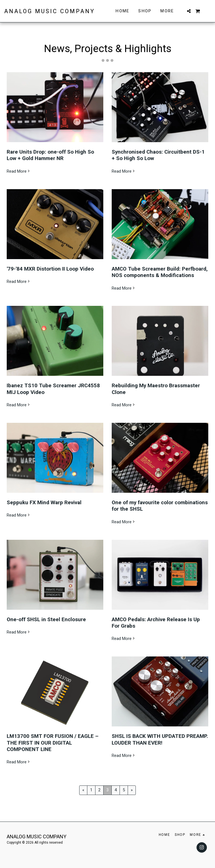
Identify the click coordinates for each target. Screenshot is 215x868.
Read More (19, 171)
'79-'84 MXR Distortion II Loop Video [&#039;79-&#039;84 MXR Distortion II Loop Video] (50, 269)
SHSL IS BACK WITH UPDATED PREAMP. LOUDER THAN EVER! (160, 739)
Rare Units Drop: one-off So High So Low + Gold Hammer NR (50, 155)
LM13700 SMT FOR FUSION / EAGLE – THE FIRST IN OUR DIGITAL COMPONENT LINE (53, 743)
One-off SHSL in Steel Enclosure (46, 620)
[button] (189, 11)
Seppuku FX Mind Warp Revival (44, 503)
